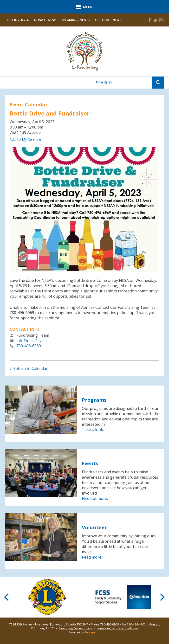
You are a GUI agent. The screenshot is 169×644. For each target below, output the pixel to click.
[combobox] (122, 83)
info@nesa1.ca (29, 341)
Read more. (92, 557)
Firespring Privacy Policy (75, 628)
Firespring (92, 632)
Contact (155, 625)
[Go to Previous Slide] (7, 597)
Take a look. (93, 430)
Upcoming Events (75, 20)
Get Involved (18, 20)
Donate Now (45, 20)
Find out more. (95, 498)
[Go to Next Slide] (162, 597)
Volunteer (94, 527)
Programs (94, 400)
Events (90, 463)
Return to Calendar (30, 368)
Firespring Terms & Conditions (118, 628)
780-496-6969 (29, 346)
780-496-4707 (136, 625)
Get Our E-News (108, 20)
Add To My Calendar (26, 139)
